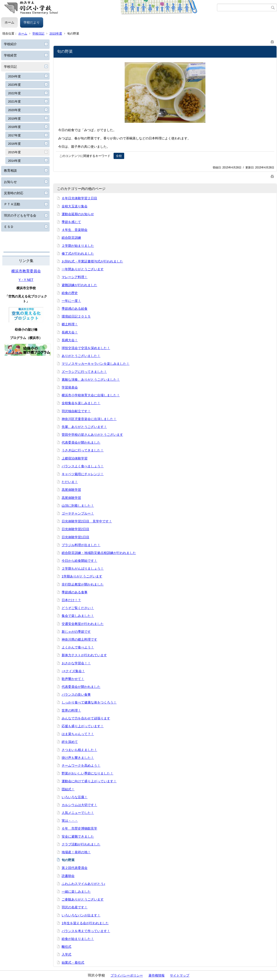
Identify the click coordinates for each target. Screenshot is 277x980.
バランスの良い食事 (76, 695)
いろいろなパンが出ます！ (81, 915)
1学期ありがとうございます (82, 576)
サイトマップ (180, 975)
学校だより (32, 22)
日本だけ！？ (71, 600)
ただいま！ (70, 482)
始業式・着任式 (73, 962)
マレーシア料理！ (75, 277)
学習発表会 (70, 387)
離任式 (66, 947)
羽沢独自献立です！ (76, 411)
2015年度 (56, 34)
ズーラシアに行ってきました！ (84, 372)
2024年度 (14, 76)
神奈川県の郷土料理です (79, 639)
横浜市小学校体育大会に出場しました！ (91, 395)
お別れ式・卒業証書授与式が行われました (92, 261)
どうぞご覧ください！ (78, 608)
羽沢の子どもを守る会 (20, 215)
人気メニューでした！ (78, 813)
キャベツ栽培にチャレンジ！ (83, 474)
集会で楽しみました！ (78, 616)
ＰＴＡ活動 (12, 204)
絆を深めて (70, 742)
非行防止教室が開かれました (83, 584)
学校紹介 (10, 44)
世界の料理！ (71, 710)
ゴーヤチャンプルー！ (78, 513)
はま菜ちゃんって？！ (78, 734)
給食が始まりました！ (78, 939)
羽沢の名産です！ (75, 907)
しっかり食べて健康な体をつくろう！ (89, 702)
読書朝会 (68, 876)
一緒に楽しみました (76, 892)
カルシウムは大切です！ (79, 805)
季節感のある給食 (75, 309)
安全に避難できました (78, 836)
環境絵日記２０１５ (76, 316)
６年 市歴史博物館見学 (79, 828)
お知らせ (10, 182)
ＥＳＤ (9, 227)
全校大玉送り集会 (75, 206)
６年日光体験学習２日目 (79, 198)
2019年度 (14, 119)
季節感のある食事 (75, 592)
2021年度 (14, 102)
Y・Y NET (26, 280)
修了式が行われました (78, 253)
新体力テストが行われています (84, 655)
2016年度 (14, 144)
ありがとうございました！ (81, 356)
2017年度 (14, 135)
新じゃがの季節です (76, 632)
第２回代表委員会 (75, 868)
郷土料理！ (70, 324)
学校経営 (10, 55)
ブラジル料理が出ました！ (81, 545)
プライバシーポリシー (127, 975)
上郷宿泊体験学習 (75, 458)
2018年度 (14, 127)
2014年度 (14, 161)
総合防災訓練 (71, 238)
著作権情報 (157, 975)
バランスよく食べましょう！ (83, 466)
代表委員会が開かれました (81, 442)
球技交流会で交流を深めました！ (86, 348)
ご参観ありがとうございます (83, 899)
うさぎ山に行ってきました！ (83, 450)
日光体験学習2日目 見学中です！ (87, 521)
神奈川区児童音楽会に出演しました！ (89, 419)
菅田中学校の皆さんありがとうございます (92, 435)
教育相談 (10, 171)
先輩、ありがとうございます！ (84, 427)
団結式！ (68, 789)
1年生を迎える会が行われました (85, 923)
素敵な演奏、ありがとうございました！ (91, 380)
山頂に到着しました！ (78, 506)
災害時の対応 (14, 193)
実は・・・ (70, 821)
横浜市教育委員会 (26, 271)
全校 (119, 156)
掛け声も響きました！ (78, 758)
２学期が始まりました (78, 246)
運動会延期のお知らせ (78, 214)
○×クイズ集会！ (73, 671)
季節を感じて (71, 222)
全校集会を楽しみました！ (81, 403)
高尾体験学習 (71, 490)
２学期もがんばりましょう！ (83, 568)
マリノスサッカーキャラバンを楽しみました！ (96, 364)
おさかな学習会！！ (76, 663)
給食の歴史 (70, 293)
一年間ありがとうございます (83, 269)
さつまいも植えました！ (79, 750)
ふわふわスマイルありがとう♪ (83, 884)
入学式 (66, 954)
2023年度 (14, 85)
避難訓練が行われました (79, 285)
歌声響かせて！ (73, 679)
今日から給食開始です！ (79, 561)
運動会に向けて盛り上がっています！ (89, 781)
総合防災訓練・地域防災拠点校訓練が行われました (99, 553)
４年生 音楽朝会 (75, 230)
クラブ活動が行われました (81, 844)
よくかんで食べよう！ (78, 647)
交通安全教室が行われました (83, 624)
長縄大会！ (70, 332)
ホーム (9, 22)
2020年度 (14, 110)
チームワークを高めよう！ (81, 765)
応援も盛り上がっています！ (83, 726)
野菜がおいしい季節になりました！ (87, 773)
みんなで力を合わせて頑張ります (86, 718)
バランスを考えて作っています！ (86, 931)
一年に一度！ (71, 301)
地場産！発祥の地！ (76, 852)
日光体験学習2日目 (75, 529)
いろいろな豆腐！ (75, 797)
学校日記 (38, 34)
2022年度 (14, 93)
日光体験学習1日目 (75, 537)
